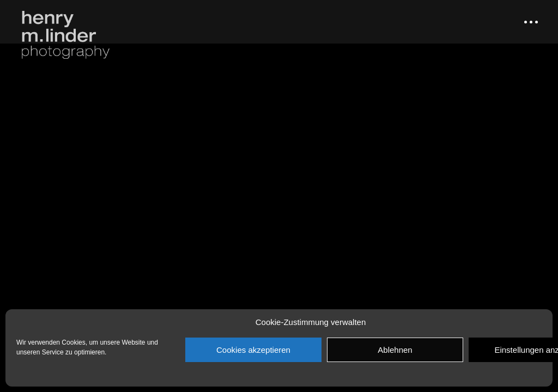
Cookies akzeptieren (253, 350)
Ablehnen (395, 350)
